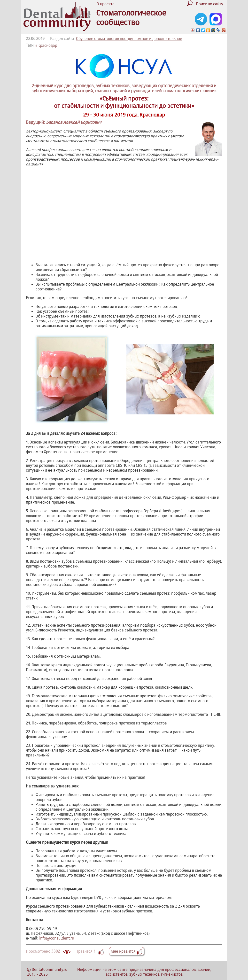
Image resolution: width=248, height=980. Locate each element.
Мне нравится (127, 951)
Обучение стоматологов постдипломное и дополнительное (129, 39)
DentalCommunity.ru (50, 969)
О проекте (106, 4)
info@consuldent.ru (57, 938)
